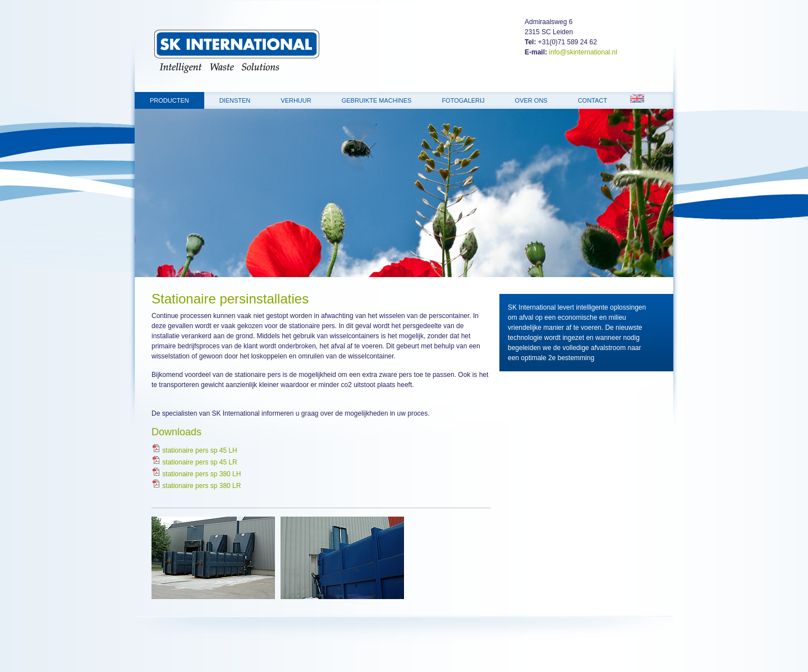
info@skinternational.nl (583, 52)
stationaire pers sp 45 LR (194, 462)
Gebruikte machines (377, 100)
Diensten (235, 100)
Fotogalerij (463, 100)
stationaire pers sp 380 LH (196, 474)
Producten (169, 100)
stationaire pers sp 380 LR (196, 486)
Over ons (531, 100)
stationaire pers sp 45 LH (194, 450)
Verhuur (296, 100)
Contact (593, 100)
